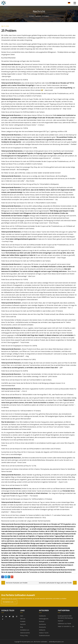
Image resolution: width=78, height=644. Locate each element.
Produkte (23, 621)
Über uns (23, 619)
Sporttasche (42, 624)
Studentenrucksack (44, 635)
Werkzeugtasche (44, 619)
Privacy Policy (24, 635)
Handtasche (42, 616)
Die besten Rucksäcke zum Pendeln (17, 583)
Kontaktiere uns (9, 602)
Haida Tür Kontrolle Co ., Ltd (66, 626)
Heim (32, 16)
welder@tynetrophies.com (56, 642)
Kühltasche (42, 630)
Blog (21, 627)
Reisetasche (42, 627)
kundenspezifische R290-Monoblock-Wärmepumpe (65, 617)
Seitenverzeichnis (25, 633)
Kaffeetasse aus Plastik (64, 624)
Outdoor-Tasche (44, 633)
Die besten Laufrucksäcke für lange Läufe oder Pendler (55, 583)
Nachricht (38, 16)
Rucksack (42, 621)
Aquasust (60, 621)
